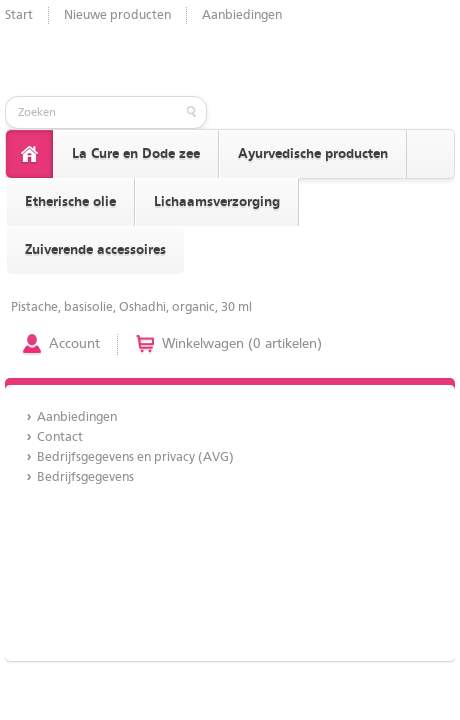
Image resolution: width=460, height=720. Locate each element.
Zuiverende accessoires (95, 250)
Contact (60, 437)
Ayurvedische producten (313, 154)
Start (19, 15)
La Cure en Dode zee (136, 154)
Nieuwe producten (117, 15)
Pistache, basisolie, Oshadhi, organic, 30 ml (131, 307)
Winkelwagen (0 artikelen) (242, 344)
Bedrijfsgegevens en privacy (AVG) (135, 457)
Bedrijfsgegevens (85, 477)
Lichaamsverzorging (217, 202)
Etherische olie (70, 202)
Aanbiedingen (242, 15)
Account (74, 344)
